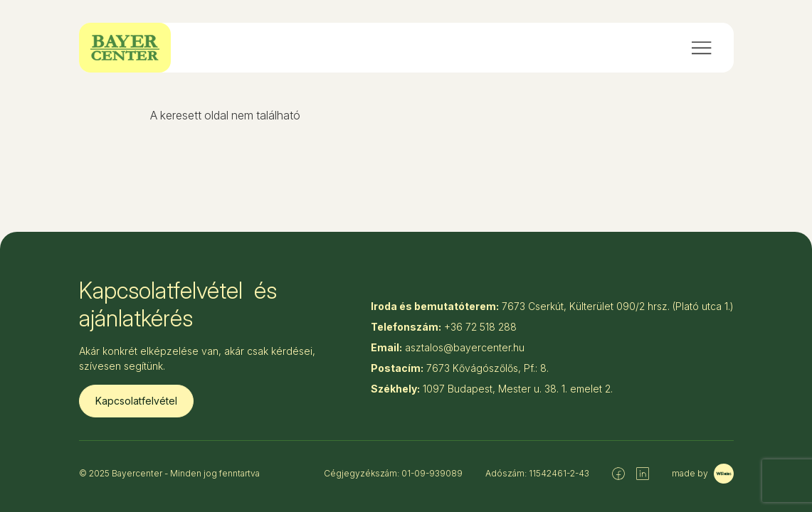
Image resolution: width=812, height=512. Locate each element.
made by (703, 474)
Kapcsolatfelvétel (136, 401)
